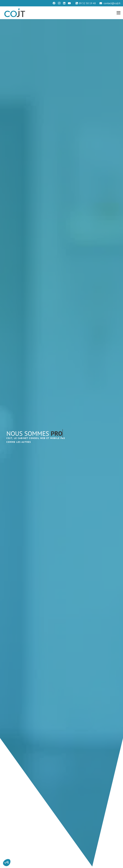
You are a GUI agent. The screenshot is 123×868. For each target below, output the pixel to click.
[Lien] (15, 13)
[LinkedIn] (64, 3)
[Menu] (119, 13)
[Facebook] (54, 3)
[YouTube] (69, 3)
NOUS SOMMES (35, 433)
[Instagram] (59, 3)
